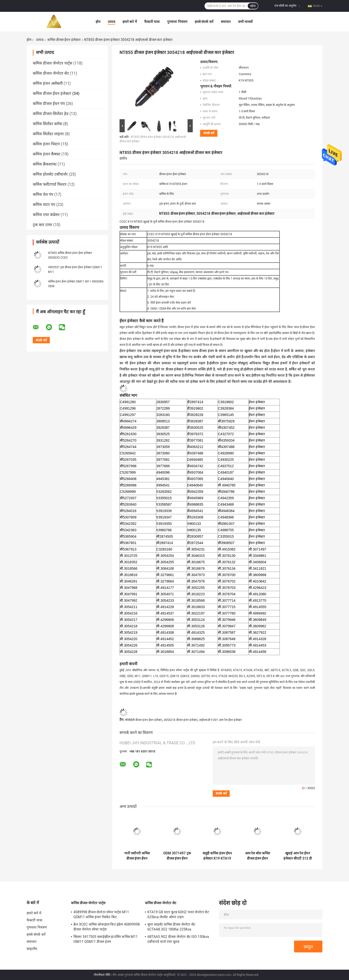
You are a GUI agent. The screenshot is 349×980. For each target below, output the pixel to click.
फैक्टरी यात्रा (152, 22)
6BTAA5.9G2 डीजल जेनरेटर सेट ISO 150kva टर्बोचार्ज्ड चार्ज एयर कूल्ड (178, 939)
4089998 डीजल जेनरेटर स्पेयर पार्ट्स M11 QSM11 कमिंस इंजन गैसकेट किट (101, 914)
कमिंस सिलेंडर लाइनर (48, 134)
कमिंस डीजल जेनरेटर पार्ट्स (52, 63)
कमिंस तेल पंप (43, 194)
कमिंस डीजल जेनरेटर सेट (51, 73)
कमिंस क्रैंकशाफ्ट (45, 164)
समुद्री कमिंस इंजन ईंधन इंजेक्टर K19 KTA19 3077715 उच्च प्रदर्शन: (217, 856)
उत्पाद (111, 22)
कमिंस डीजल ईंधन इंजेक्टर (64, 40)
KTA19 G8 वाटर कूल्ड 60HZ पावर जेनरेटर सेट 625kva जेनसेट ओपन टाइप (178, 914)
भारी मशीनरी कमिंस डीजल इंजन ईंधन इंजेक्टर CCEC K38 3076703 (137, 856)
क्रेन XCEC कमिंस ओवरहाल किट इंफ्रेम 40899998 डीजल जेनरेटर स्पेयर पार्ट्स (107, 927)
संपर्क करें (209, 133)
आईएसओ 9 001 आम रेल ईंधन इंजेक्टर (220, 720)
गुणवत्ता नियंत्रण (177, 22)
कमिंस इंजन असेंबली (48, 83)
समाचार (226, 22)
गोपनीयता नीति (102, 975)
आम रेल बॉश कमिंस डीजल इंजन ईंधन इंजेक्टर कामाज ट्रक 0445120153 (257, 856)
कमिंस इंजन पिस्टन (46, 144)
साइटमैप (32, 949)
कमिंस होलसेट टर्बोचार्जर (50, 174)
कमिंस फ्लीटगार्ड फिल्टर (50, 184)
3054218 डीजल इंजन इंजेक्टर (180, 720)
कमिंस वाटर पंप (44, 205)
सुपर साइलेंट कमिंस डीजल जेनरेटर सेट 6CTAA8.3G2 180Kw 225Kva (171, 927)
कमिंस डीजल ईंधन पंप (49, 104)
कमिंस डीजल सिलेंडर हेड (51, 114)
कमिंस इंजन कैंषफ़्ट (47, 154)
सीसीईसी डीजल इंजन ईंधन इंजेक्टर (144, 720)
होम (98, 22)
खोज (253, 6)
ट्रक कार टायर (43, 225)
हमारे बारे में (130, 22)
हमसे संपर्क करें (204, 22)
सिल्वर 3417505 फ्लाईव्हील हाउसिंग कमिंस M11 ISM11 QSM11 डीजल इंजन (106, 939)
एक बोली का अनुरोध (285, 6)
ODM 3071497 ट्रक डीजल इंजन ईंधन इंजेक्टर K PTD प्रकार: (177, 856)
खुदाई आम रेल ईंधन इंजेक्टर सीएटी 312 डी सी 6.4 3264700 (298, 856)
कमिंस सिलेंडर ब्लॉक (47, 124)
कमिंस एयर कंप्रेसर (46, 215)
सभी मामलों (245, 22)
